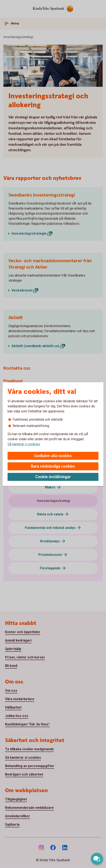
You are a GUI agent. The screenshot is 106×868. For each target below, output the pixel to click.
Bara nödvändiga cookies (53, 466)
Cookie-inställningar (53, 477)
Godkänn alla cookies (53, 456)
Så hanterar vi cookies (24, 444)
